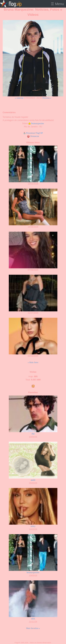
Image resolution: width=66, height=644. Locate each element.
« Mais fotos (33, 362)
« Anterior (19, 98)
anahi (33, 480)
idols (33, 619)
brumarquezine (37, 123)
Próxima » (47, 98)
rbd (33, 434)
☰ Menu (57, 4)
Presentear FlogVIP (33, 133)
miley (33, 526)
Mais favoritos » (33, 628)
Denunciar (33, 136)
